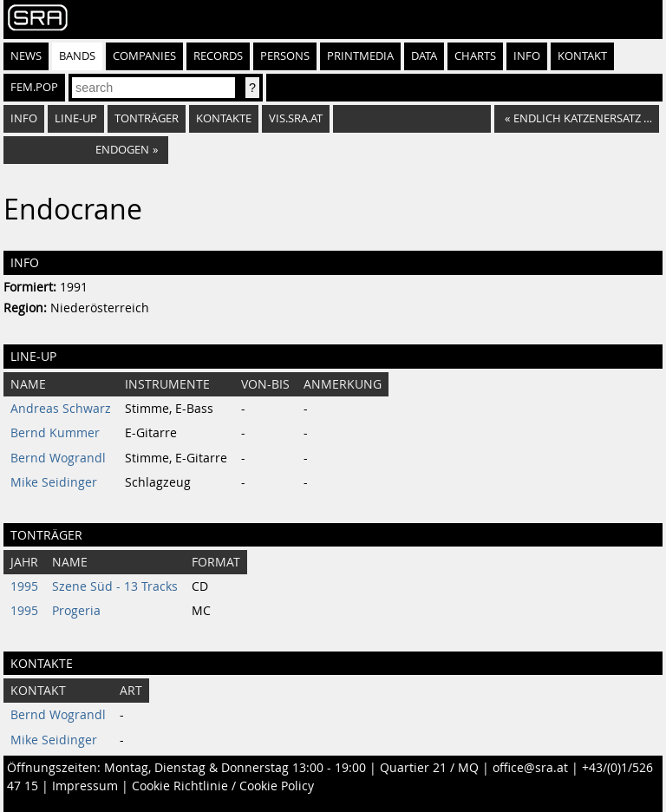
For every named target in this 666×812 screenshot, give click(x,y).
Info (527, 56)
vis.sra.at (296, 118)
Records (218, 56)
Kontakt (582, 56)
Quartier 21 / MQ (429, 768)
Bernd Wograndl (58, 458)
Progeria (76, 611)
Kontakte (224, 118)
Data (424, 56)
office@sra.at (530, 768)
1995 (24, 586)
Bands (77, 56)
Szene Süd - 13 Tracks (115, 586)
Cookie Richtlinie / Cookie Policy (223, 786)
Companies (144, 56)
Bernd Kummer (55, 433)
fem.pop (34, 87)
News (26, 56)
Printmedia (360, 56)
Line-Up (76, 118)
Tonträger (147, 118)
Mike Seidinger (54, 482)
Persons (285, 56)
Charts (475, 56)
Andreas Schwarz (61, 409)
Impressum (85, 786)
